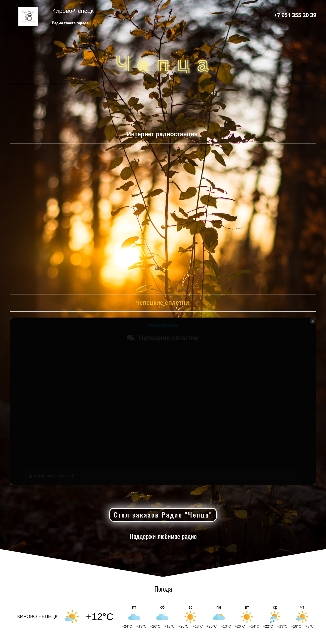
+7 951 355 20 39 (295, 15)
